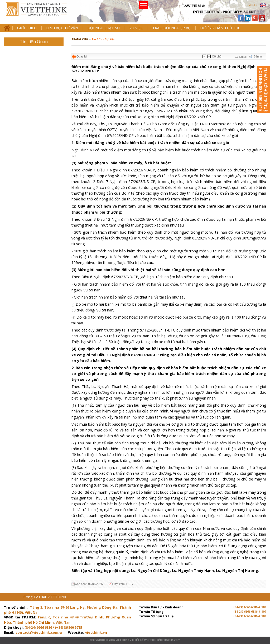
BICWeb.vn (170, 640)
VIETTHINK (122, 640)
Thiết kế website (144, 640)
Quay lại (82, 56)
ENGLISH (253, 5)
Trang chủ (40, 13)
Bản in (258, 56)
